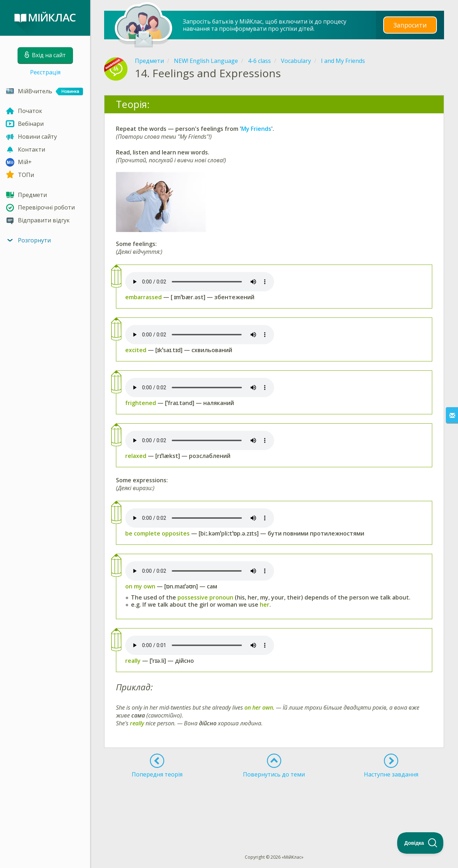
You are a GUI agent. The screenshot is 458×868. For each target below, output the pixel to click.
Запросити (410, 25)
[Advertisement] (274, 803)
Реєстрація (45, 72)
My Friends (256, 129)
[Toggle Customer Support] (420, 843)
